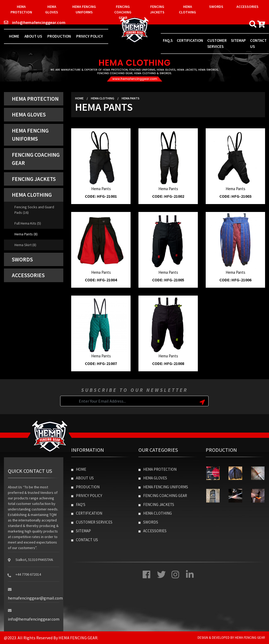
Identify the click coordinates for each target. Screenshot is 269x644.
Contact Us (85, 540)
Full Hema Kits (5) (28, 223)
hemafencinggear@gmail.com (35, 598)
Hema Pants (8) (26, 234)
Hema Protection (21, 9)
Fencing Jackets (157, 9)
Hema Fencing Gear (250, 638)
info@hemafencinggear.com (35, 22)
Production (59, 36)
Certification (190, 40)
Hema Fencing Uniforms (84, 9)
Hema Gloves (52, 9)
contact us (258, 43)
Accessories (247, 7)
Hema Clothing (187, 9)
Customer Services (217, 43)
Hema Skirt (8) (25, 245)
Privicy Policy (90, 36)
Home (14, 36)
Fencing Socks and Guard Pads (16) (34, 210)
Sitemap (238, 40)
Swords (216, 7)
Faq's (78, 504)
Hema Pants (131, 98)
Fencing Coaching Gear (123, 12)
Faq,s (168, 40)
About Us (33, 36)
